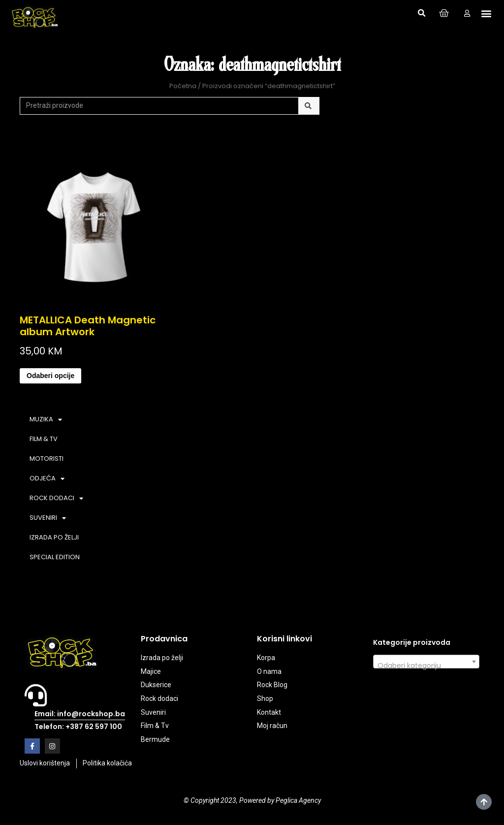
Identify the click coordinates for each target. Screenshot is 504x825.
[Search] (309, 106)
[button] (421, 13)
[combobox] (426, 662)
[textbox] (426, 666)
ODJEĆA (47, 479)
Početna (183, 86)
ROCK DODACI (56, 498)
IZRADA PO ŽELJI (54, 537)
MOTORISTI (47, 459)
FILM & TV (44, 439)
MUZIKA (46, 420)
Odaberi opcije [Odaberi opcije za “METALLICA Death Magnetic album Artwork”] (50, 376)
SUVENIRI (48, 518)
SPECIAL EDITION (55, 557)
